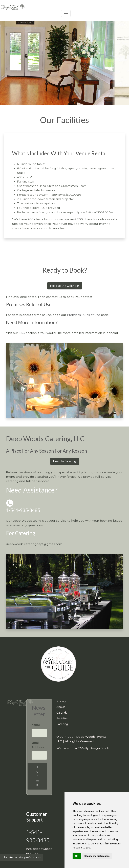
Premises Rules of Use (84, 315)
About (61, 707)
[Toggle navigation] (66, 13)
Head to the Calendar (65, 286)
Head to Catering (65, 461)
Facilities (62, 718)
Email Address (38, 745)
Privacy (61, 701)
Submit (37, 776)
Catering (62, 724)
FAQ (22, 333)
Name (36, 725)
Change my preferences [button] (97, 856)
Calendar (63, 713)
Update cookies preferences (22, 857)
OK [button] (77, 856)
